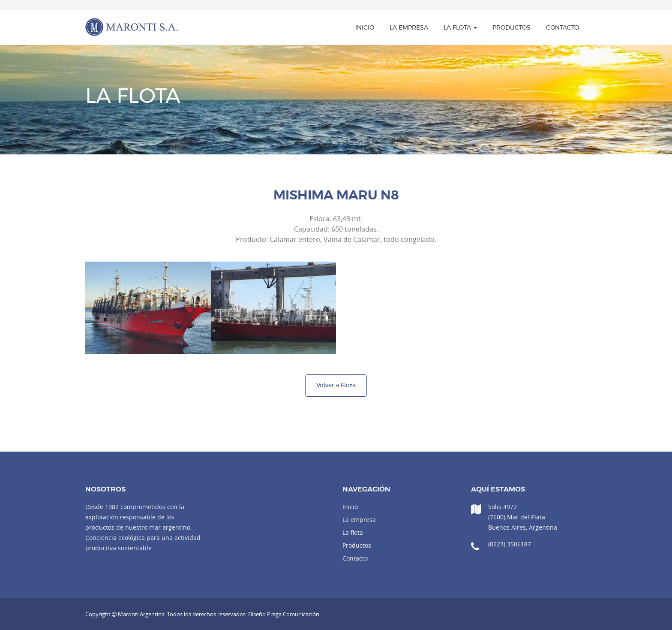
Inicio (365, 28)
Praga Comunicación (293, 614)
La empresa (409, 28)
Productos (511, 28)
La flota (460, 28)
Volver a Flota (336, 386)
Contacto (562, 28)
